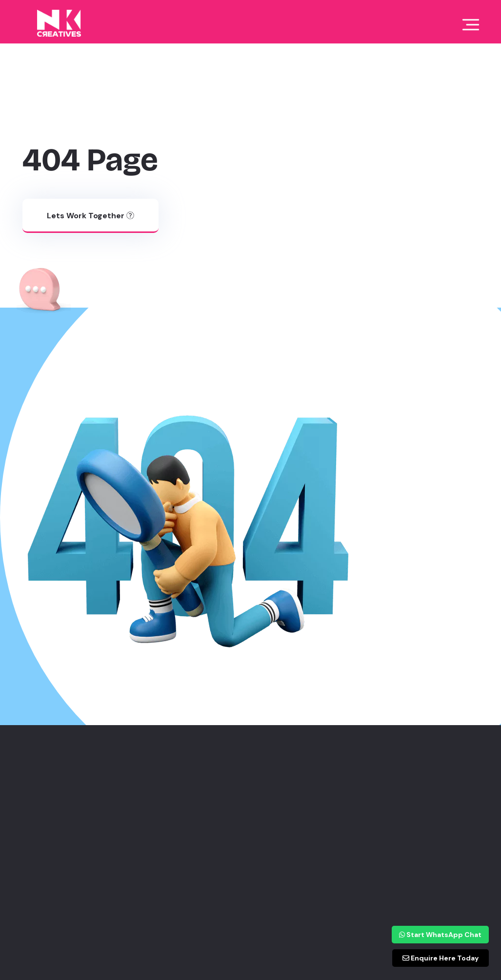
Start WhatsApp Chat (440, 935)
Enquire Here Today (441, 958)
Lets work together (90, 216)
